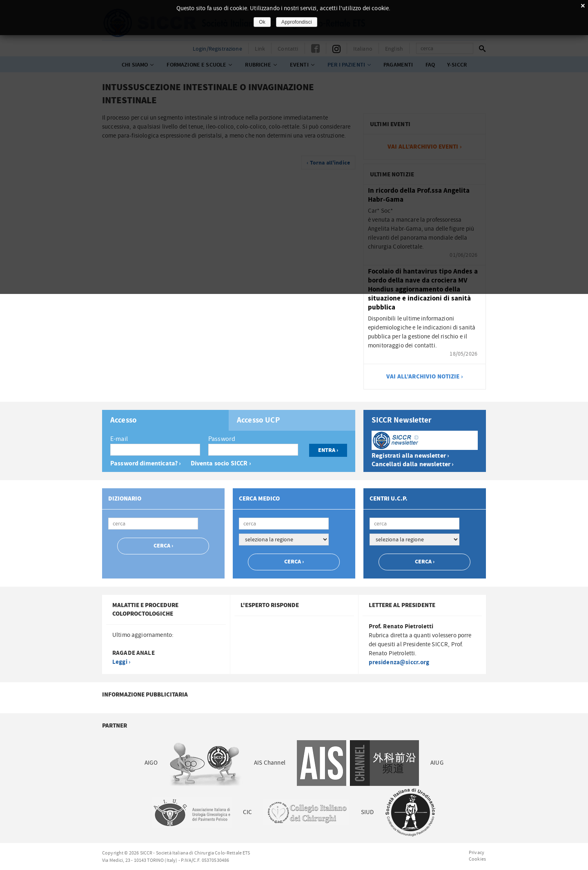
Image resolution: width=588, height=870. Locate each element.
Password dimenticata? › (146, 464)
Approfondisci (297, 22)
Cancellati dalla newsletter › (413, 464)
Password (222, 439)
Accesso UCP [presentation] (258, 421)
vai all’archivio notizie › (425, 377)
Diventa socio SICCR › (221, 464)
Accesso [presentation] (124, 421)
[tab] (165, 420)
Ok (262, 22)
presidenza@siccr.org (399, 662)
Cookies (477, 859)
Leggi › (121, 662)
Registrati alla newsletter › (410, 456)
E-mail (119, 439)
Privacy (477, 852)
